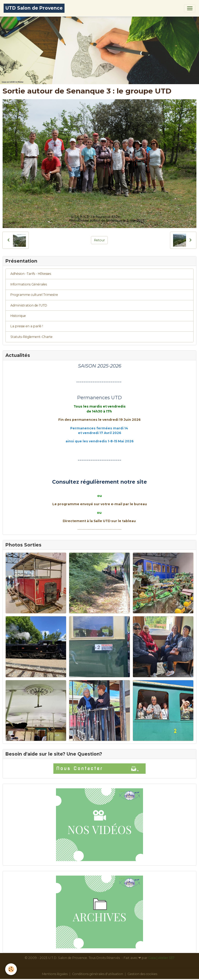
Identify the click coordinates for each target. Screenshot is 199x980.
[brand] (34, 8)
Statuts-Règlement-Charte (31, 337)
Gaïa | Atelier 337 (161, 958)
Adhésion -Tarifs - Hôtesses (31, 274)
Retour (99, 240)
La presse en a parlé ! (27, 326)
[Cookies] (11, 969)
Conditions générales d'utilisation (98, 974)
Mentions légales (55, 974)
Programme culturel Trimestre (34, 295)
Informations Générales (29, 284)
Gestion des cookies (142, 974)
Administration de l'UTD (29, 305)
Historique (18, 316)
